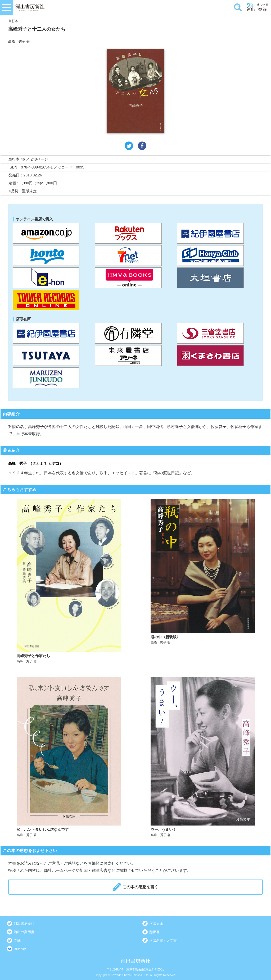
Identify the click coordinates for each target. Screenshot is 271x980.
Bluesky (20, 949)
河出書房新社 (24, 924)
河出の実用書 (24, 932)
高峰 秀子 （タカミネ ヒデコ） (36, 463)
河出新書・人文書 (163, 940)
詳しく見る (69, 581)
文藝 (17, 940)
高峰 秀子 (17, 41)
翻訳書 (154, 932)
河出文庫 (156, 924)
